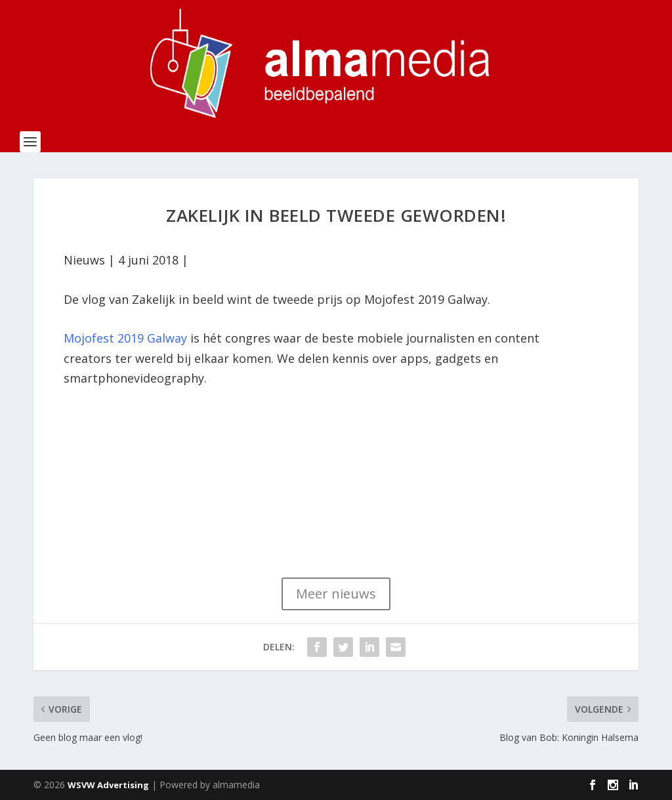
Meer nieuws (336, 594)
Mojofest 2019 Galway (125, 338)
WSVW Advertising (108, 785)
